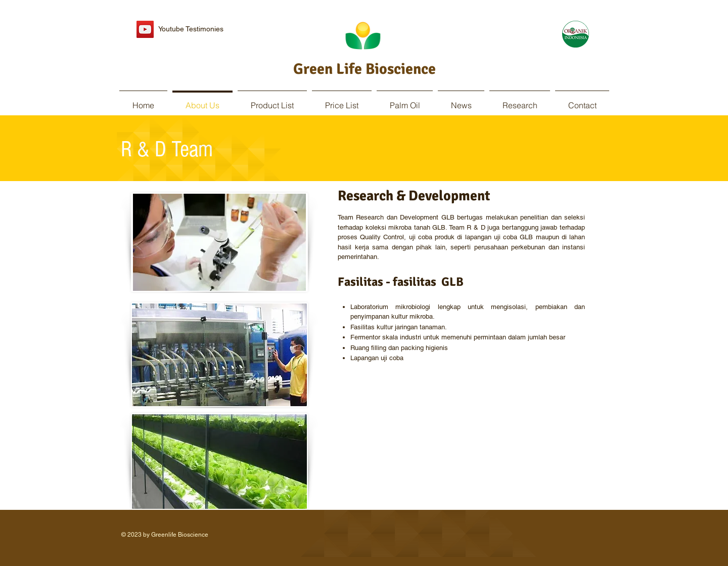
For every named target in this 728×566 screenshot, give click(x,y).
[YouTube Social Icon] (145, 29)
